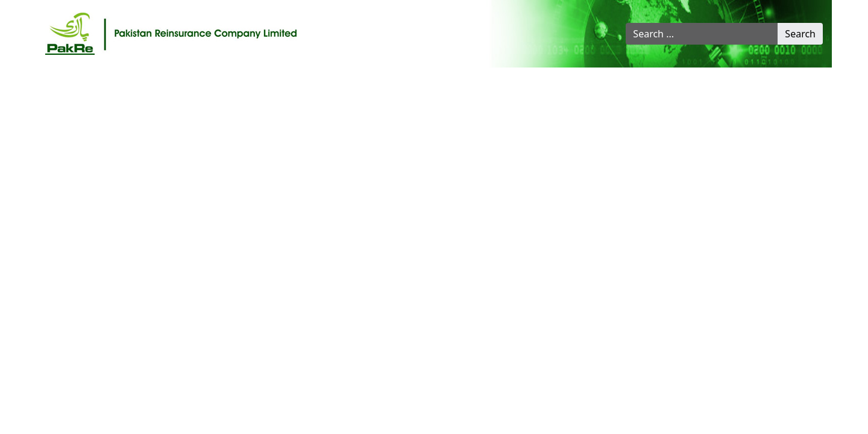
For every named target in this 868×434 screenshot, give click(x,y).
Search (800, 34)
